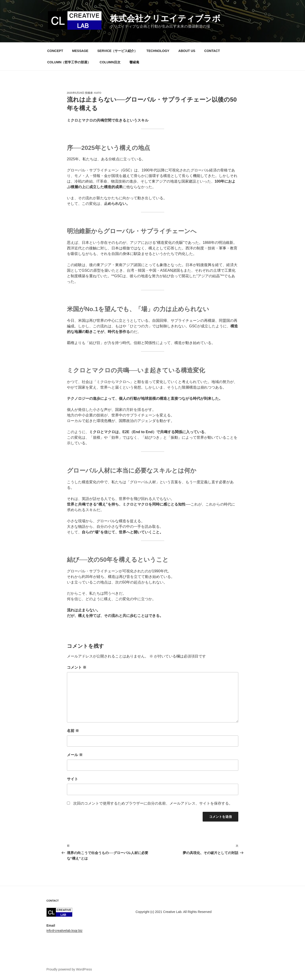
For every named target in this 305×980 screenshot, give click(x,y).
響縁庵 (134, 62)
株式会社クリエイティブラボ (165, 18)
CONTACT (212, 51)
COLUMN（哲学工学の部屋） (69, 62)
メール (75, 755)
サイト (72, 779)
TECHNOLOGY (158, 51)
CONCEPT (55, 51)
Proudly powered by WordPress (69, 969)
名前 (73, 731)
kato (98, 93)
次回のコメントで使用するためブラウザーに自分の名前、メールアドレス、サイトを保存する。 (153, 803)
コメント (77, 667)
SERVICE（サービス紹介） (117, 51)
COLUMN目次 (110, 62)
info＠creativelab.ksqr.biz (65, 931)
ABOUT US (187, 51)
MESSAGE (80, 51)
